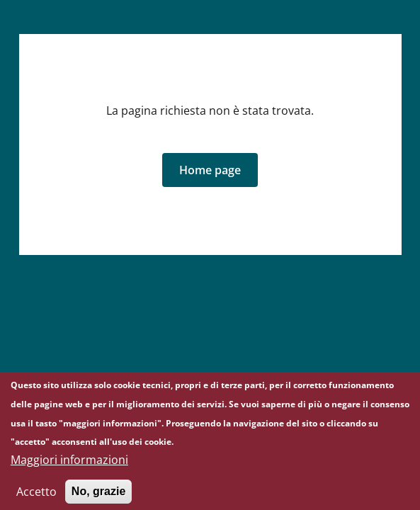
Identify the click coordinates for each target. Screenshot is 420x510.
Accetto (36, 497)
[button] (210, 170)
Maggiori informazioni (69, 465)
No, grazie (98, 497)
